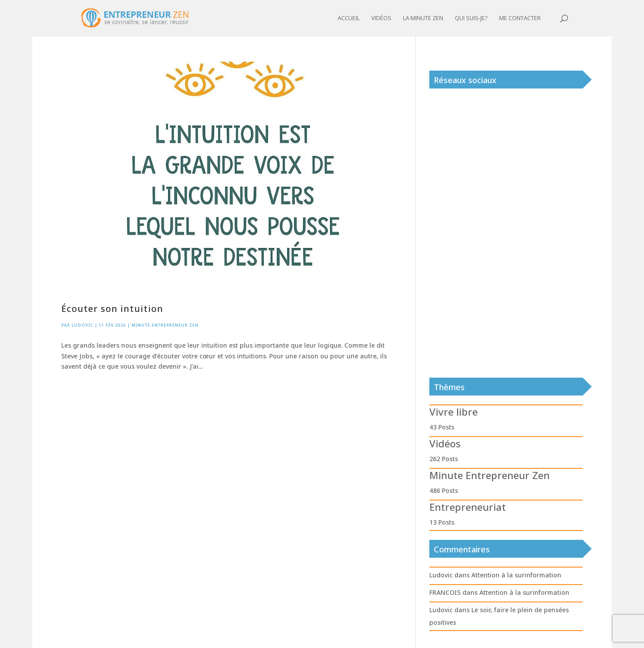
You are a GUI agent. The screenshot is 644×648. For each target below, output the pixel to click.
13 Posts (442, 522)
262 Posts (444, 459)
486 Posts (444, 490)
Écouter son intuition (112, 309)
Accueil (349, 18)
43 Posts (442, 427)
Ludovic (83, 325)
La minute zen (423, 18)
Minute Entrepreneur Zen (165, 325)
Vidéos (381, 18)
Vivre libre (453, 412)
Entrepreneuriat (468, 507)
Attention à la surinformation (516, 575)
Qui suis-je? (471, 18)
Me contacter (520, 18)
